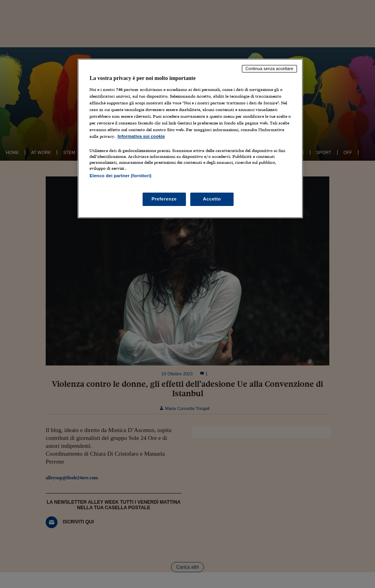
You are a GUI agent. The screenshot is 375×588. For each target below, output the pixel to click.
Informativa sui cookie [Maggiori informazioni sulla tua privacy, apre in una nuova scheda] (141, 136)
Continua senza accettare (269, 69)
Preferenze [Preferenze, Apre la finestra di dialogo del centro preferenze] (164, 199)
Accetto (212, 199)
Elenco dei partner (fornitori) (120, 176)
